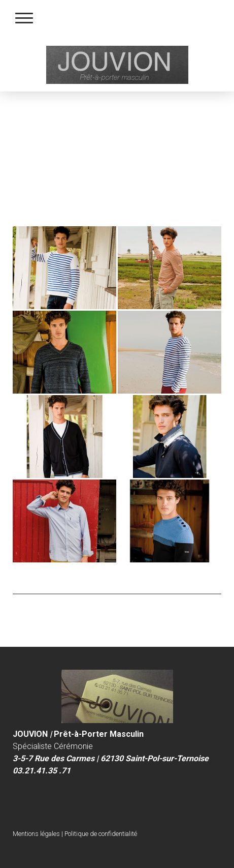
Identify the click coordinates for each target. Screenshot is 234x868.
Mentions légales (36, 834)
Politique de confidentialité (101, 834)
